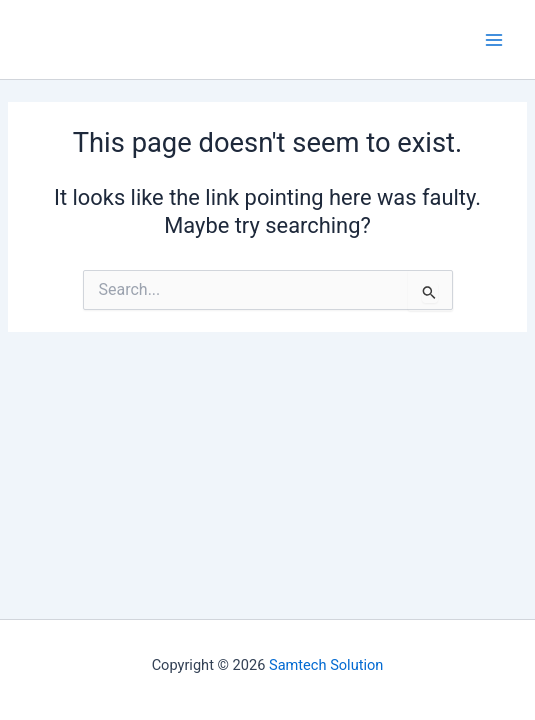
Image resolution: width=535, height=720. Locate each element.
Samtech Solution (326, 665)
